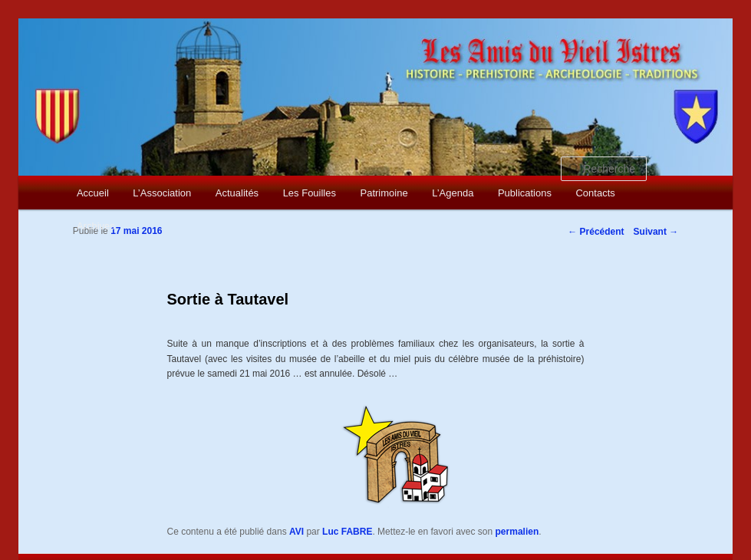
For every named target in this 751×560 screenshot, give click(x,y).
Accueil (93, 193)
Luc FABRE (347, 532)
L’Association (162, 193)
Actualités (237, 193)
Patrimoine (384, 193)
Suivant (656, 232)
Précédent (596, 232)
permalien (517, 532)
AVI (296, 532)
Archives (96, 226)
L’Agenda (453, 193)
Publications (525, 193)
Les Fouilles (310, 193)
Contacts (595, 193)
